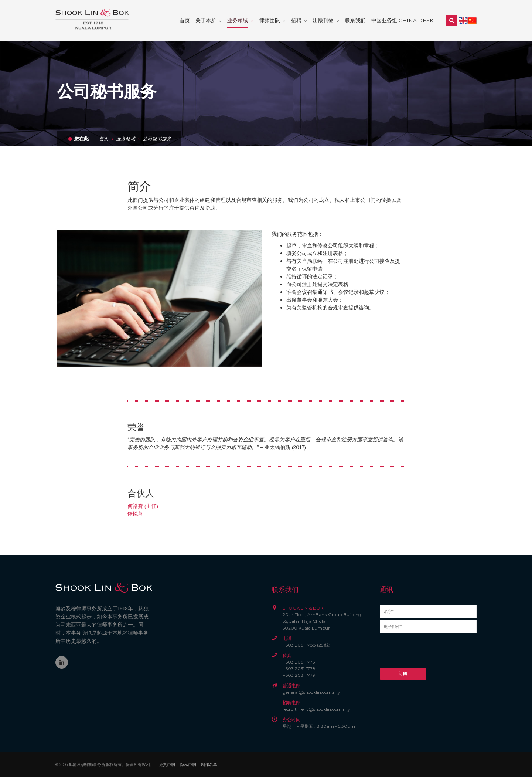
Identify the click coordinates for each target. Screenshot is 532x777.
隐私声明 (188, 764)
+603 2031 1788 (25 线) (306, 645)
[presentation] (436, 653)
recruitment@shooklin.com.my (316, 709)
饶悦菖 (135, 514)
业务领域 (126, 138)
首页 (104, 138)
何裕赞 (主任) (143, 506)
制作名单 (209, 764)
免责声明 (167, 764)
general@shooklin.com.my (311, 692)
